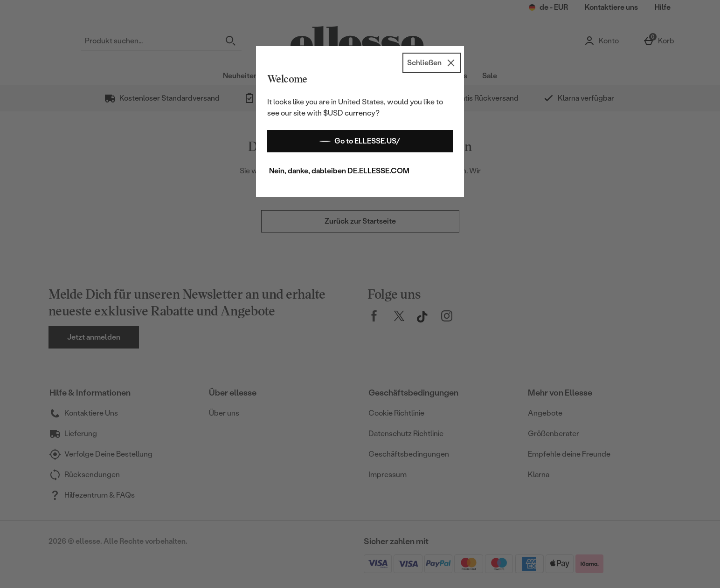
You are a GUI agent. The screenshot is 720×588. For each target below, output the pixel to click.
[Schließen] (432, 63)
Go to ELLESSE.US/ (360, 141)
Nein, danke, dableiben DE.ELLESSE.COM (339, 171)
